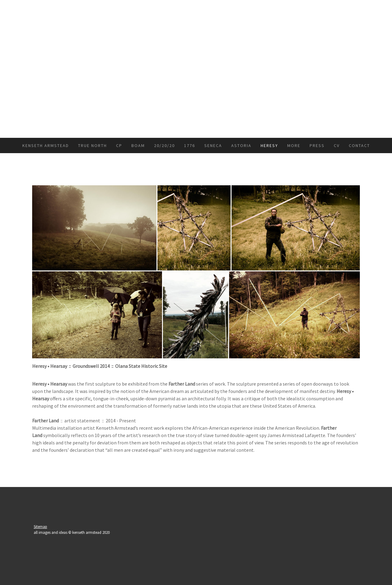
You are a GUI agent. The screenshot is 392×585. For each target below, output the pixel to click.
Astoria (241, 145)
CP (119, 145)
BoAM (138, 145)
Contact (359, 145)
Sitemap (40, 526)
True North (92, 145)
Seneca (213, 145)
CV (337, 145)
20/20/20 (164, 145)
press (317, 145)
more (294, 145)
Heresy (269, 145)
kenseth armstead (46, 145)
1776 (190, 145)
